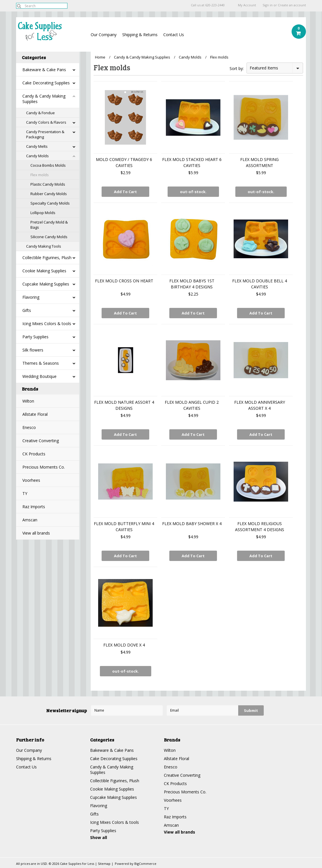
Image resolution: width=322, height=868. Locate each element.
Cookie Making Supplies (44, 271)
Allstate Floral (35, 414)
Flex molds (40, 175)
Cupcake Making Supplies (46, 284)
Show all (99, 837)
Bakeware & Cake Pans (44, 70)
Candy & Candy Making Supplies (44, 99)
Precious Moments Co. (44, 467)
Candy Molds (37, 156)
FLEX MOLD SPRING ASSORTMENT (259, 162)
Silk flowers (33, 350)
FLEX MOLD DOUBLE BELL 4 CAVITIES (260, 284)
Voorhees (31, 480)
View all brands (36, 533)
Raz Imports (34, 507)
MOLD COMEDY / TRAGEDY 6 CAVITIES (124, 162)
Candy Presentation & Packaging (45, 134)
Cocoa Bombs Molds (48, 165)
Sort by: (237, 68)
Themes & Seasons (41, 363)
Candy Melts (37, 146)
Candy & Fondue (40, 113)
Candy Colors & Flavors (46, 122)
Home (100, 57)
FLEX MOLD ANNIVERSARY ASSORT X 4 (260, 405)
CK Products (34, 454)
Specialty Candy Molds (50, 203)
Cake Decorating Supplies (46, 83)
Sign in (268, 5)
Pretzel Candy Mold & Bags (49, 225)
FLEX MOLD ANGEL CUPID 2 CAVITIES (192, 405)
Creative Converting (41, 441)
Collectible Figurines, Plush (47, 258)
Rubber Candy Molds (49, 194)
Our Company (104, 35)
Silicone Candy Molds (49, 237)
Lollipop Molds (43, 213)
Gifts (27, 310)
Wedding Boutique (39, 376)
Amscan (30, 520)
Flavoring (31, 297)
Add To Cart (125, 192)
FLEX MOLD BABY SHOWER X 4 (192, 524)
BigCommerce (145, 864)
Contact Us (174, 35)
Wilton (28, 401)
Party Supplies (35, 337)
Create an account (292, 5)
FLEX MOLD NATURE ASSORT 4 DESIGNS (124, 405)
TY (25, 493)
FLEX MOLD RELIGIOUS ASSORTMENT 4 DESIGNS (260, 527)
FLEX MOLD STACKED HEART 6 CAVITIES (192, 162)
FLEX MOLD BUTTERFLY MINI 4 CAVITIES (124, 527)
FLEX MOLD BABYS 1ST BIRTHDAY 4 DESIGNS (192, 284)
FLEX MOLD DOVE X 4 (124, 645)
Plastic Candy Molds (48, 184)
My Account (247, 5)
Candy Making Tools (44, 246)
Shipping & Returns (140, 35)
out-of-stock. (193, 192)
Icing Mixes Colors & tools (47, 324)
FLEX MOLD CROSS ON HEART (124, 281)
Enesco (29, 427)
